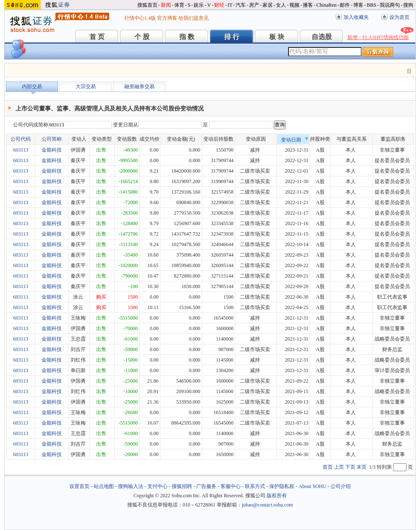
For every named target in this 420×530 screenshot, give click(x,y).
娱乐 (199, 5)
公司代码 (21, 139)
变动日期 (295, 140)
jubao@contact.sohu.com (268, 505)
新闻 (166, 5)
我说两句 (390, 5)
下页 (350, 467)
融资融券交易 (139, 87)
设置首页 (79, 486)
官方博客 (167, 18)
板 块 (277, 37)
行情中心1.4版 (140, 18)
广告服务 (206, 486)
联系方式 (255, 486)
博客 (358, 5)
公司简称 (52, 139)
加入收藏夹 (356, 17)
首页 (328, 467)
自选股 (322, 37)
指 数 (187, 37)
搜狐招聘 (182, 486)
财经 (219, 5)
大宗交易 (86, 87)
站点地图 (104, 486)
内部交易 (32, 87)
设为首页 (399, 17)
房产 (254, 5)
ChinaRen (326, 5)
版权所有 (277, 496)
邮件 (345, 5)
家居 (268, 5)
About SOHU (312, 486)
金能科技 (52, 150)
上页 (339, 467)
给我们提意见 (194, 18)
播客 (308, 5)
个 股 (142, 37)
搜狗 (408, 5)
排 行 (232, 37)
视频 (294, 5)
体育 (179, 5)
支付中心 (157, 486)
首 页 (97, 37)
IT (230, 5)
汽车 (241, 5)
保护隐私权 (282, 486)
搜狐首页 (147, 5)
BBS (371, 5)
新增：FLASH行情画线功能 (378, 37)
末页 (362, 467)
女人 (281, 5)
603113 (21, 150)
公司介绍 (341, 486)
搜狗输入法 (131, 486)
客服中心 (231, 486)
